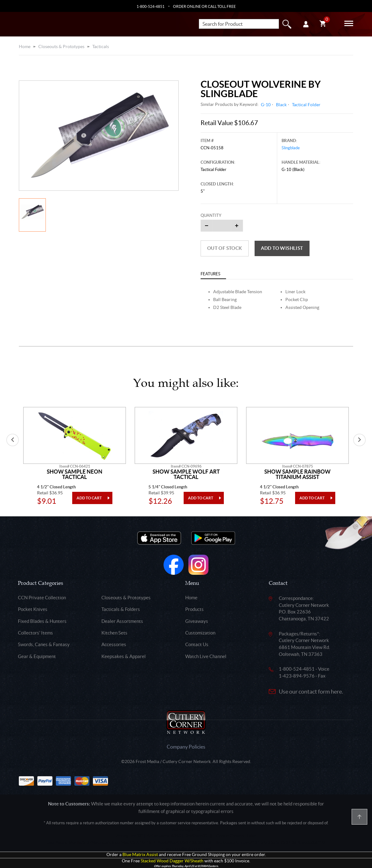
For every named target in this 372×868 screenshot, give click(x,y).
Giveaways (197, 621)
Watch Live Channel (206, 656)
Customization (200, 633)
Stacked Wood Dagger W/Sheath (172, 861)
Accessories (114, 644)
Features (210, 274)
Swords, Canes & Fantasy (44, 644)
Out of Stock (225, 248)
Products (194, 609)
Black (281, 105)
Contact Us (197, 644)
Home (25, 47)
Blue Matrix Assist (140, 855)
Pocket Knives (33, 609)
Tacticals (101, 47)
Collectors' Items (35, 633)
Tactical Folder (306, 105)
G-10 (266, 105)
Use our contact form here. (311, 692)
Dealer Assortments (122, 621)
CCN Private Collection (42, 598)
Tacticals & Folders (121, 609)
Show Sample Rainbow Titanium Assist (297, 474)
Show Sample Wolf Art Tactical (186, 474)
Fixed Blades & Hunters (42, 621)
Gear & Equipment (37, 656)
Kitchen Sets (114, 633)
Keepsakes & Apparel (124, 656)
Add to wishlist (282, 248)
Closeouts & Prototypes (61, 47)
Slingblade (291, 148)
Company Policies (186, 747)
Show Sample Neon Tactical (75, 474)
